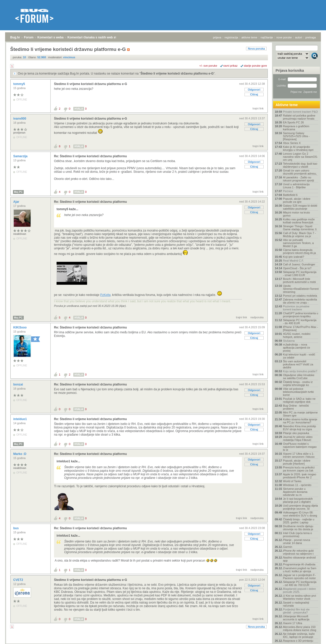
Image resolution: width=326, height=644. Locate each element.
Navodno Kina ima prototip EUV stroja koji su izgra (300, 428)
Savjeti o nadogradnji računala (296, 604)
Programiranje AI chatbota (299, 564)
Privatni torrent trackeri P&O (300, 112)
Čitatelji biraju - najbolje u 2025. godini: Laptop (299, 521)
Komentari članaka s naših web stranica (96, 37)
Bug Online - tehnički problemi (296, 407)
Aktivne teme (287, 105)
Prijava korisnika (290, 70)
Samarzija (21, 156)
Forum (29, 37)
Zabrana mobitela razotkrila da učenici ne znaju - (300, 301)
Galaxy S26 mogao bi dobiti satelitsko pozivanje (300, 207)
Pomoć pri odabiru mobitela (300, 296)
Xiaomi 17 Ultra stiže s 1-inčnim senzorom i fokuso (299, 455)
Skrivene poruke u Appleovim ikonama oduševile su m (295, 492)
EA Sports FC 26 (293, 122)
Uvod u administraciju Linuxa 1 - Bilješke (296, 186)
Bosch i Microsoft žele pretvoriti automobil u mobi (299, 280)
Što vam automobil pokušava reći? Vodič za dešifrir (298, 364)
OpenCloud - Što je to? (297, 268)
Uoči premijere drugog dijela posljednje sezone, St (300, 507)
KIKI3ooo (20, 327)
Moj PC (18, 192)
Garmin (288, 547)
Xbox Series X (292, 143)
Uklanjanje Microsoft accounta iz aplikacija (296, 618)
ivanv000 (20, 119)
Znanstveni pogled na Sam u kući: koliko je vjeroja (300, 570)
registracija (231, 37)
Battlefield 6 (290, 195)
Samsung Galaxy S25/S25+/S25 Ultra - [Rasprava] (296, 136)
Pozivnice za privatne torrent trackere (296, 308)
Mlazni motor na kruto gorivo (296, 214)
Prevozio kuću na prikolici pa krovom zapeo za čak (299, 469)
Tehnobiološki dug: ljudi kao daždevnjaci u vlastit (300, 165)
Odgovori (254, 90)
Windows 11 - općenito (297, 485)
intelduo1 (21, 419)
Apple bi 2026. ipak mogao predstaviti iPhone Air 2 (300, 476)
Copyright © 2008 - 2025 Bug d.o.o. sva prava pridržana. (163, 642)
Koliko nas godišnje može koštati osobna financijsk (299, 221)
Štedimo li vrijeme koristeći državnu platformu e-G (177, 74)
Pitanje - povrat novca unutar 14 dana (296, 541)
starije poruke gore (255, 66)
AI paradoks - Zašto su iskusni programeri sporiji (298, 179)
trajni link (258, 108)
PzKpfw (105, 295)
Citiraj (254, 94)
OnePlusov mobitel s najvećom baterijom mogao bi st (300, 447)
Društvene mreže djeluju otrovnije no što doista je (298, 528)
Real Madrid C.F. (293, 261)
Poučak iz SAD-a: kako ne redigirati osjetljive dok (299, 400)
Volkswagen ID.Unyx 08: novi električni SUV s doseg (300, 514)
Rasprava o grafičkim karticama (296, 128)
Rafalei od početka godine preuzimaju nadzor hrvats (299, 117)
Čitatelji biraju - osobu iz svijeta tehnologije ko (298, 383)
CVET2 (19, 580)
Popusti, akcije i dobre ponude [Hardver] (297, 462)
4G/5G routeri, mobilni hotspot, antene (297, 335)
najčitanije (267, 37)
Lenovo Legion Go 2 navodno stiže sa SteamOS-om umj (300, 157)
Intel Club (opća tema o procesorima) (297, 535)
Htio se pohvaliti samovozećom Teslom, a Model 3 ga (298, 243)
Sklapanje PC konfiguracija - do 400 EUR (300, 322)
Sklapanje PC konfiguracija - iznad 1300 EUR (300, 274)
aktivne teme (249, 37)
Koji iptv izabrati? (294, 257)
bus (16, 528)
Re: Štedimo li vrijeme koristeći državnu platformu (90, 156)
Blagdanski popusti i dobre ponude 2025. (299, 590)
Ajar (17, 202)
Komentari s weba (51, 37)
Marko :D (20, 454)
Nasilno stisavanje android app (299, 559)
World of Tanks (292, 481)
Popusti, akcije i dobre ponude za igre (297, 200)
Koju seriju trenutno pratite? (300, 371)
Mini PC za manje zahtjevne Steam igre (300, 414)
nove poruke (284, 37)
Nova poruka (256, 49)
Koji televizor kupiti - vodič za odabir (299, 356)
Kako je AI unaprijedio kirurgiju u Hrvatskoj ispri (298, 148)
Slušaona (289, 341)
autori (299, 37)
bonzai (18, 384)
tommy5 (19, 84)
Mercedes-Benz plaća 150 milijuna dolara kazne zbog (300, 628)
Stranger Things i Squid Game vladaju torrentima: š (300, 228)
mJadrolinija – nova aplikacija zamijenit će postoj (296, 348)
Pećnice (288, 191)
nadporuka (257, 317)
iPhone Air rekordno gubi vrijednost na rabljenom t (298, 552)
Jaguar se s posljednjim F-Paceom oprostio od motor (299, 577)
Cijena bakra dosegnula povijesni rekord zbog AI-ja (299, 251)
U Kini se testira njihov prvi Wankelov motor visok (300, 597)
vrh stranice (312, 637)
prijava (217, 37)
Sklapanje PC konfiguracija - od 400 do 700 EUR (300, 583)
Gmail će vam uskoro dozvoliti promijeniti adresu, (300, 172)
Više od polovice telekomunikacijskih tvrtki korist (298, 392)
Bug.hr (15, 37)
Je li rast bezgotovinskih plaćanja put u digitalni (298, 500)
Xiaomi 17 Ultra (293, 623)
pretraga (311, 37)
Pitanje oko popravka (296, 433)
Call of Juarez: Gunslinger (299, 264)
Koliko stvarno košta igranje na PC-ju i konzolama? (300, 421)
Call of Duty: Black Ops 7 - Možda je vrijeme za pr (299, 235)
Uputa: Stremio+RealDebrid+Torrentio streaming (301, 289)
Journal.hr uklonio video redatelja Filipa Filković (298, 438)
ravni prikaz (230, 66)
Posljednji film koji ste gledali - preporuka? (296, 611)
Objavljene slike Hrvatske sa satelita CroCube (299, 377)
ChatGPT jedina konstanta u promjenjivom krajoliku (301, 315)
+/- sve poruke (208, 66)
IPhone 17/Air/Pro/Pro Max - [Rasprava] (301, 328)
